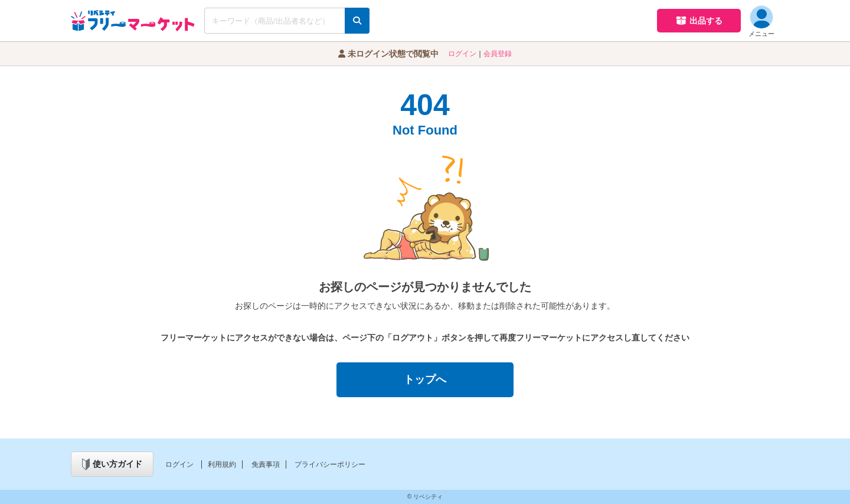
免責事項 (266, 464)
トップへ (425, 379)
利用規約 (222, 464)
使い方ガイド (112, 464)
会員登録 (498, 54)
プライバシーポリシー (330, 464)
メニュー (761, 22)
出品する (699, 21)
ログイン (462, 54)
